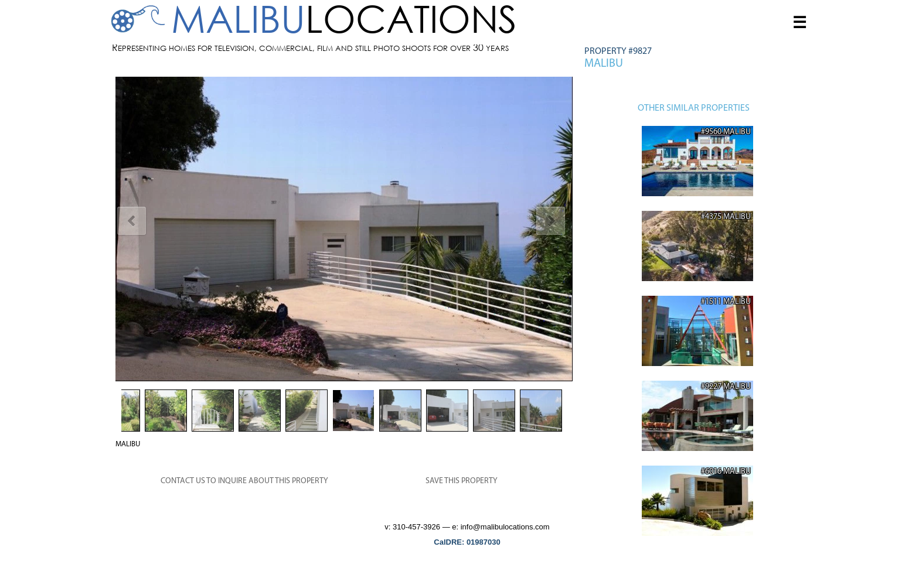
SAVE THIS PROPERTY (462, 481)
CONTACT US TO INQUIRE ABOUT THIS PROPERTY (244, 481)
